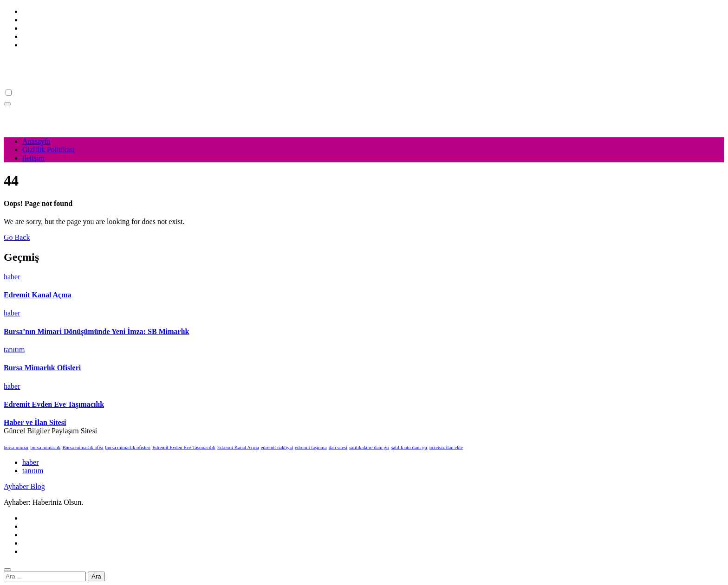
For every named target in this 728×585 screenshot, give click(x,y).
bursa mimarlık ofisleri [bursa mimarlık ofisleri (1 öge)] (128, 447)
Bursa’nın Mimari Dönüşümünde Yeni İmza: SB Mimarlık (96, 331)
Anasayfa (36, 141)
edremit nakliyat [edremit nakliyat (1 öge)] (277, 447)
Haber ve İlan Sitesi (35, 422)
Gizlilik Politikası (49, 150)
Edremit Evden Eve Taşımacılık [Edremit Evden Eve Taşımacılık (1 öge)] (184, 447)
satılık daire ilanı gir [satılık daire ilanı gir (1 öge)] (369, 447)
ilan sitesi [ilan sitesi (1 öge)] (338, 447)
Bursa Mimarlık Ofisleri (42, 368)
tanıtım (14, 350)
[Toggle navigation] (7, 104)
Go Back (17, 237)
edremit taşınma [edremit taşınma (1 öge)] (311, 447)
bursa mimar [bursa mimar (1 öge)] (16, 447)
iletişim (33, 158)
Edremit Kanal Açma (37, 295)
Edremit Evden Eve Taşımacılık (54, 404)
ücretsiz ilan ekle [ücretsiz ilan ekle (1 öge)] (446, 447)
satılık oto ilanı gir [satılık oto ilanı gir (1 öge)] (409, 447)
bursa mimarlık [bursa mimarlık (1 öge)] (46, 447)
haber (12, 277)
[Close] (7, 570)
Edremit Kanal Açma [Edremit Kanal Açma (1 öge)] (238, 447)
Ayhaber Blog (24, 61)
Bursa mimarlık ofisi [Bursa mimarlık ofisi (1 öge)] (83, 447)
